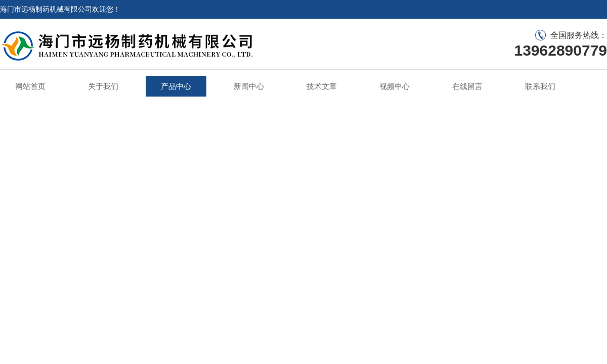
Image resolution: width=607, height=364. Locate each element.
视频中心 (395, 86)
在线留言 (467, 86)
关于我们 (103, 86)
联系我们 (540, 86)
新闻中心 (249, 86)
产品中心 (176, 86)
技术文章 (322, 86)
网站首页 (30, 86)
